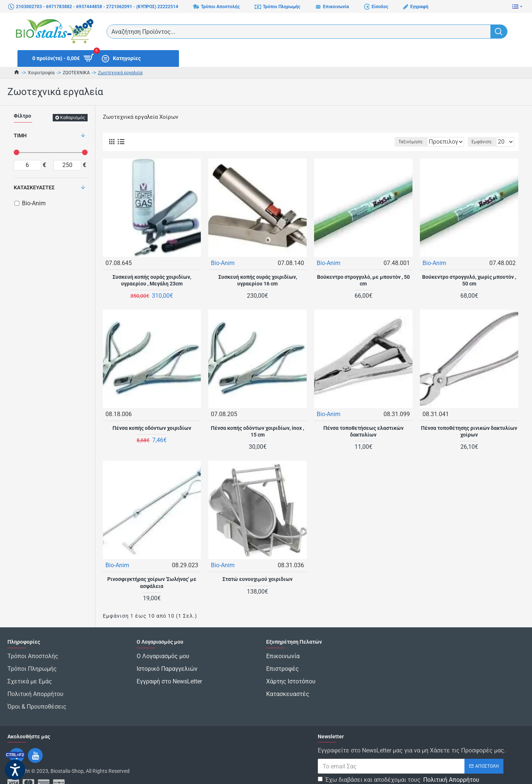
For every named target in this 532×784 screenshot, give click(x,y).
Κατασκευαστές (34, 187)
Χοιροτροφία (41, 73)
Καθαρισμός (73, 118)
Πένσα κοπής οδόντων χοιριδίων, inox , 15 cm (257, 431)
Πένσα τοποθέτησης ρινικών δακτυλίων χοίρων (469, 431)
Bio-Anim (223, 263)
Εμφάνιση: (484, 142)
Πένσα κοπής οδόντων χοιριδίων (152, 428)
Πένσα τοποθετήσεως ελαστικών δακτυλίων (363, 431)
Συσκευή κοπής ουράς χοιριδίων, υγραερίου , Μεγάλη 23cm (152, 280)
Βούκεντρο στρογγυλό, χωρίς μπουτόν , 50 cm (469, 280)
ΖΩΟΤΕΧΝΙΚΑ (76, 73)
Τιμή (20, 135)
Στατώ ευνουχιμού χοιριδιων (257, 579)
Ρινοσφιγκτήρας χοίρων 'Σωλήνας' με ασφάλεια (152, 582)
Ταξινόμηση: (387, 142)
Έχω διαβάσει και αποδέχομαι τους (399, 761)
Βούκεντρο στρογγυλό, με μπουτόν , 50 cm (363, 280)
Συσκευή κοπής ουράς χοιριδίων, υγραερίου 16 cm (258, 280)
